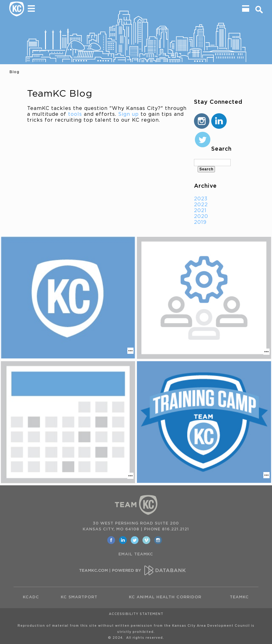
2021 (200, 211)
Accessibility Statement (136, 614)
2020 (201, 216)
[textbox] (212, 163)
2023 (201, 199)
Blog (14, 72)
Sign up (128, 114)
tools (75, 114)
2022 (201, 205)
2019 (200, 222)
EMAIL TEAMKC (136, 554)
